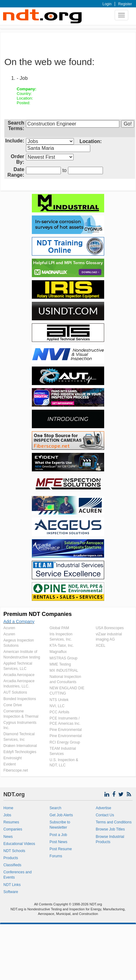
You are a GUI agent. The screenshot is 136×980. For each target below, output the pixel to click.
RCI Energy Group (65, 742)
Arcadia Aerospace (19, 675)
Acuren (9, 628)
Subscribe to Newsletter (60, 825)
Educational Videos (19, 844)
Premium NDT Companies (38, 614)
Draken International (20, 746)
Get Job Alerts (61, 815)
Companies (13, 829)
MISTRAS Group (63, 658)
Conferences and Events (17, 875)
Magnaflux (58, 652)
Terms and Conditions (114, 822)
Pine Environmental (66, 730)
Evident (10, 764)
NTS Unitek (59, 700)
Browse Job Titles (110, 829)
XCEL (101, 646)
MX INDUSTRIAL (64, 670)
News (8, 837)
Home (8, 808)
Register (125, 4)
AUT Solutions (15, 692)
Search (55, 808)
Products (11, 858)
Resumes (11, 822)
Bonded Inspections (20, 699)
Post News (58, 842)
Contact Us (105, 815)
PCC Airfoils (59, 712)
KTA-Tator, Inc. (62, 646)
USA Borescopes (110, 628)
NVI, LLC (57, 706)
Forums (56, 856)
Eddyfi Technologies (20, 752)
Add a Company (19, 621)
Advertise (104, 808)
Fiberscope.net (16, 770)
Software (11, 892)
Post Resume (61, 849)
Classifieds (12, 865)
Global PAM (59, 628)
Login (107, 4)
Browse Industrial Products (110, 839)
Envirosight (13, 758)
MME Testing (60, 664)
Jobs (7, 815)
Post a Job (58, 835)
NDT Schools (14, 851)
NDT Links (12, 885)
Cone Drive (13, 705)
